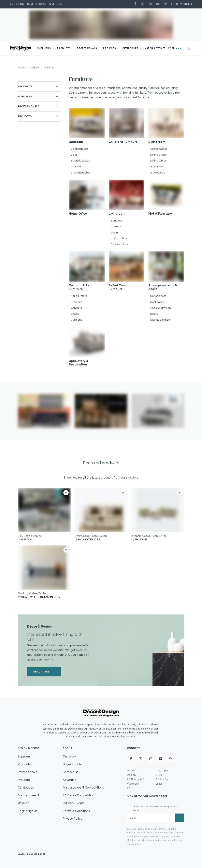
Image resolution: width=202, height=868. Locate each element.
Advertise (55, 4)
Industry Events (74, 803)
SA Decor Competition (79, 795)
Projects (109, 48)
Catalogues (130, 48)
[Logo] (21, 48)
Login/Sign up (28, 811)
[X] (143, 4)
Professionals (87, 48)
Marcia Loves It (155, 48)
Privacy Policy (72, 819)
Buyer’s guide (72, 764)
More (174, 48)
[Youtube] (159, 4)
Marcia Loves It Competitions (83, 788)
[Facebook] (136, 4)
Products (64, 48)
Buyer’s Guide (37, 4)
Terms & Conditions (76, 811)
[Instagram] (151, 4)
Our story (17, 4)
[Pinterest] (166, 4)
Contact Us (71, 772)
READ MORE (44, 672)
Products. (25, 86)
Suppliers (44, 48)
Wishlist (182, 4)
